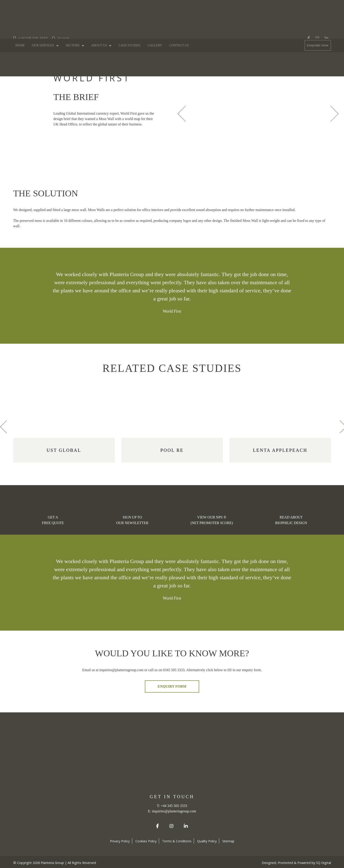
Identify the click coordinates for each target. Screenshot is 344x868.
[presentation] (183, 113)
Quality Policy (207, 841)
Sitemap (228, 841)
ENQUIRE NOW (318, 45)
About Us (99, 45)
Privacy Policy (120, 841)
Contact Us (179, 45)
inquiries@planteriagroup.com (174, 811)
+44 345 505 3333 (30, 38)
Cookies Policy (146, 841)
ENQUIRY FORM (172, 686)
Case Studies (129, 45)
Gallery (155, 45)
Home (20, 45)
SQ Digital (323, 863)
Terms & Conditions (177, 841)
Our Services (43, 45)
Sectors (73, 45)
